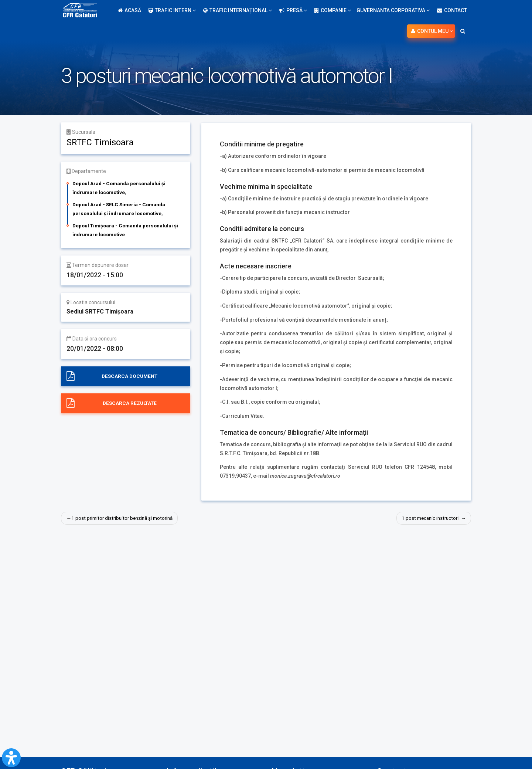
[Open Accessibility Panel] (11, 758)
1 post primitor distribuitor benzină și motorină (125, 518)
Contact (452, 10)
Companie (333, 10)
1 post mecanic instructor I (429, 518)
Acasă (129, 10)
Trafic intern (172, 10)
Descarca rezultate (129, 403)
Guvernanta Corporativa (393, 10)
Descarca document (130, 376)
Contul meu (432, 31)
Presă (293, 10)
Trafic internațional (238, 10)
